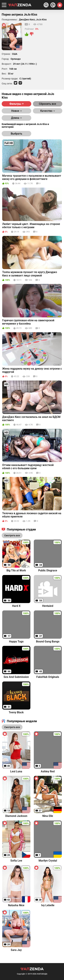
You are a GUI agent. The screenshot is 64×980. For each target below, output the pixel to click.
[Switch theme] (60, 5)
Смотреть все (12, 727)
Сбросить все (48, 104)
